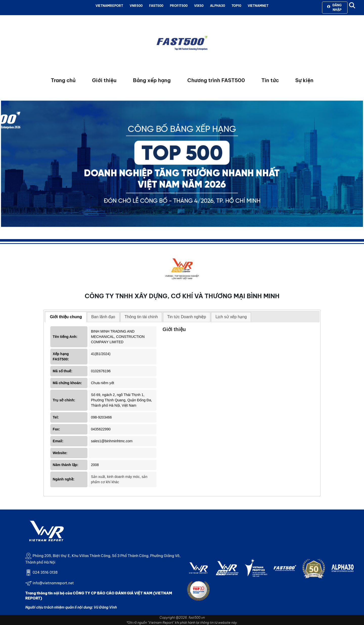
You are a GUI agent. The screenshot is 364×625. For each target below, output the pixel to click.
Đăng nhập (334, 7)
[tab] (66, 317)
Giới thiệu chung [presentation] (66, 317)
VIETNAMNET (258, 6)
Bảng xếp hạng (152, 80)
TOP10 (236, 6)
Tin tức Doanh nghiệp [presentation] (187, 317)
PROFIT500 (179, 6)
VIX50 (199, 6)
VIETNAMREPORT (109, 6)
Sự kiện (304, 80)
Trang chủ (63, 80)
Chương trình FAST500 (216, 80)
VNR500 (136, 6)
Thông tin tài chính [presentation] (141, 317)
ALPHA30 (218, 6)
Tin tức (270, 80)
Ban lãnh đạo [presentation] (103, 317)
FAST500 (156, 6)
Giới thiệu (104, 80)
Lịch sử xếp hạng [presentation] (231, 317)
